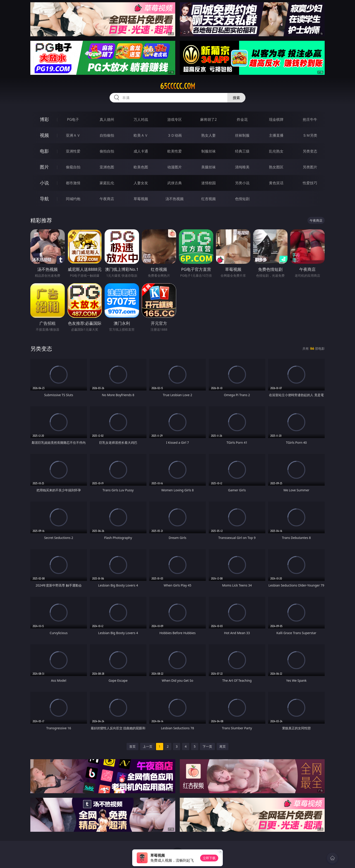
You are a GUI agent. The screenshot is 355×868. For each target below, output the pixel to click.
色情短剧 (242, 199)
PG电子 (73, 119)
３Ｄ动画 (175, 135)
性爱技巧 (310, 183)
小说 (44, 183)
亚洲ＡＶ (73, 135)
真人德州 (107, 119)
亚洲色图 (107, 167)
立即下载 (209, 858)
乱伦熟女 (276, 151)
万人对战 (141, 119)
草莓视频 (141, 199)
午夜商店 (107, 199)
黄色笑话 (276, 183)
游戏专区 (175, 119)
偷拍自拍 (107, 151)
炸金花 (242, 119)
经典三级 (242, 151)
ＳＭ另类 (310, 135)
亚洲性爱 (73, 151)
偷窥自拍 (73, 167)
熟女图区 (276, 167)
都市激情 (73, 183)
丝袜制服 (242, 135)
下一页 (207, 746)
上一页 (148, 746)
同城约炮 (73, 199)
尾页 (223, 746)
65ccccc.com (178, 86)
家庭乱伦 (107, 183)
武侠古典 (175, 183)
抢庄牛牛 (310, 119)
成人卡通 (141, 151)
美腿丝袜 (209, 167)
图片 (44, 167)
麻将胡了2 (208, 119)
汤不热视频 (175, 199)
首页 (132, 746)
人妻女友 (141, 183)
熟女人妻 (209, 135)
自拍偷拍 (107, 135)
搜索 (236, 98)
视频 (44, 135)
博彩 (44, 119)
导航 (44, 199)
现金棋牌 (276, 119)
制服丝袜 (209, 151)
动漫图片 (175, 167)
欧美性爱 (175, 151)
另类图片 (310, 167)
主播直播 (276, 135)
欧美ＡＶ (141, 135)
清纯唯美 (242, 167)
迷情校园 (209, 183)
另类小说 (242, 183)
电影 (44, 151)
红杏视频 (209, 199)
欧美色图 (141, 167)
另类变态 (310, 151)
